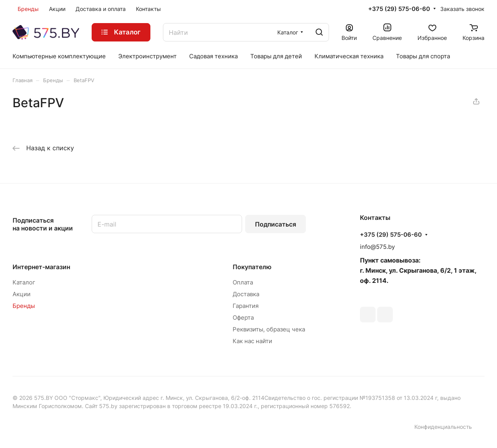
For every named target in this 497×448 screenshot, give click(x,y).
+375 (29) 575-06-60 (399, 9)
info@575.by (377, 247)
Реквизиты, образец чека (269, 329)
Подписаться (276, 224)
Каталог (24, 282)
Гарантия (246, 306)
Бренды (24, 306)
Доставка (246, 294)
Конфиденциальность (443, 427)
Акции (22, 294)
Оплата (243, 282)
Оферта (243, 318)
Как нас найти (252, 341)
